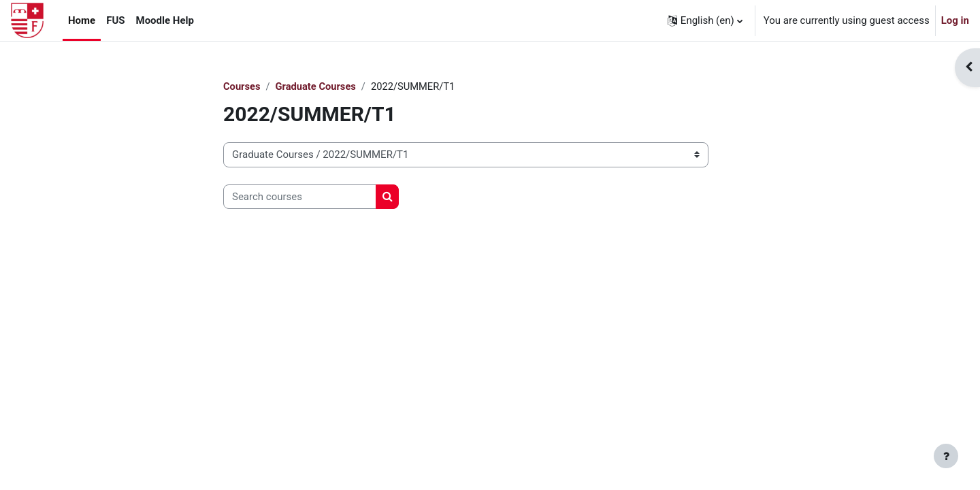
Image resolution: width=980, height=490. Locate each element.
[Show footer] (946, 456)
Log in (955, 20)
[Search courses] (300, 197)
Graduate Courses (317, 86)
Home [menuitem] (82, 20)
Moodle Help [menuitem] (165, 20)
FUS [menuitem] (115, 20)
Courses (242, 86)
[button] (705, 20)
